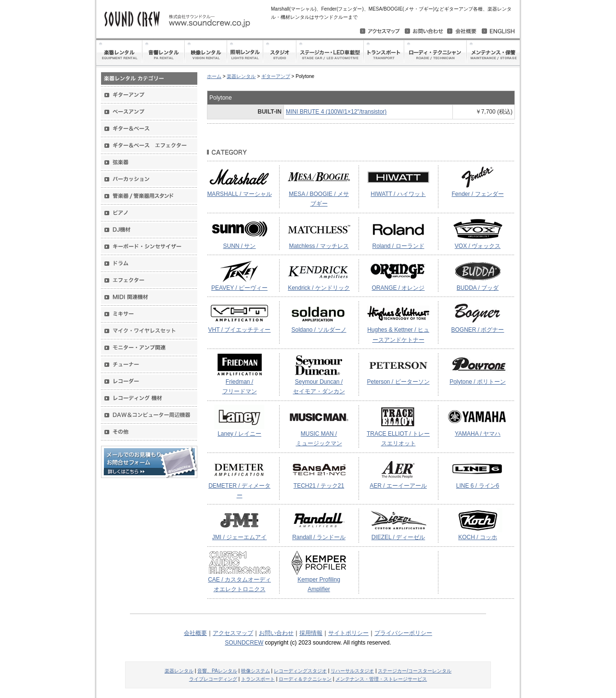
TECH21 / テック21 (319, 486)
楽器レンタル (241, 76)
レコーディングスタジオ (300, 671)
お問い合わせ (276, 633)
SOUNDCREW (244, 643)
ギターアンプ (276, 76)
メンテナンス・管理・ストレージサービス (381, 679)
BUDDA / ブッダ (478, 288)
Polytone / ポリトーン (478, 382)
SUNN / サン (239, 246)
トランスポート (258, 679)
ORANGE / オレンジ (398, 288)
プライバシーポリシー (403, 633)
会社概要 (195, 633)
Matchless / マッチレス (319, 246)
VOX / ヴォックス (478, 246)
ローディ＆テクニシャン (305, 679)
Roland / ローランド (398, 246)
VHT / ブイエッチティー (240, 330)
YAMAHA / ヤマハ (478, 434)
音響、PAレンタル (217, 671)
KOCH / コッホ (478, 537)
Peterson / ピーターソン (398, 382)
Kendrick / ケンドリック (319, 288)
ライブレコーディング (213, 679)
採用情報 (311, 633)
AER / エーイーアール (398, 486)
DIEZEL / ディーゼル (398, 537)
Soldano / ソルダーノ (319, 330)
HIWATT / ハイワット (398, 194)
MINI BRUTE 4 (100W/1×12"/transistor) (336, 112)
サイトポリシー (348, 633)
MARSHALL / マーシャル (239, 194)
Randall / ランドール (319, 537)
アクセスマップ (233, 633)
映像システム (256, 671)
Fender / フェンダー (477, 194)
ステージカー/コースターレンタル (415, 671)
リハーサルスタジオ (352, 671)
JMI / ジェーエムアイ (239, 537)
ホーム (214, 76)
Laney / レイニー (239, 434)
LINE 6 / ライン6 (478, 486)
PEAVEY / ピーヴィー (239, 288)
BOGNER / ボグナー (477, 330)
